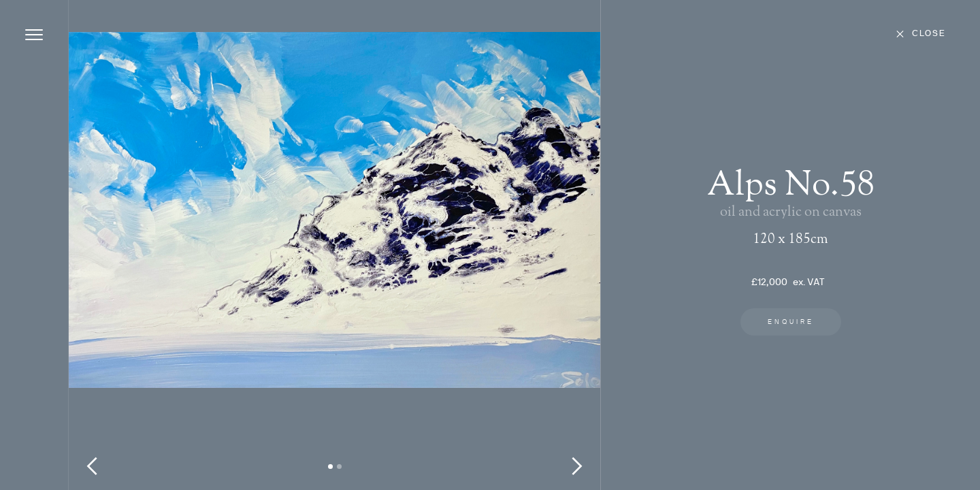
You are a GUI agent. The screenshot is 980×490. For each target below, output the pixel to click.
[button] (96, 252)
